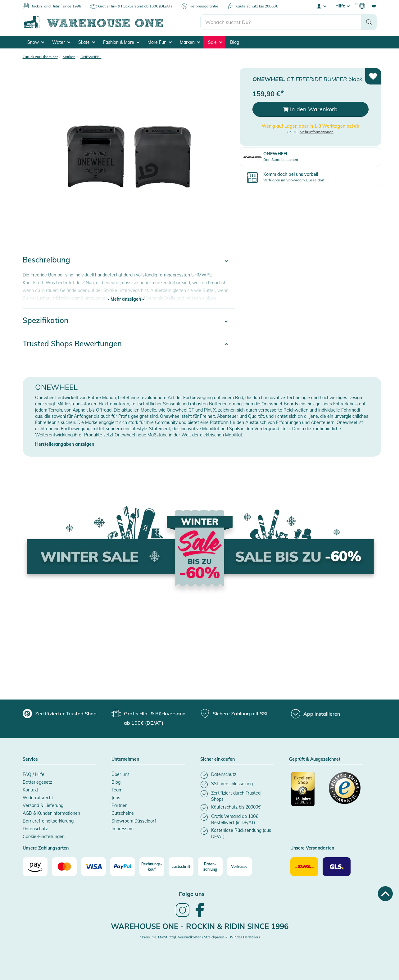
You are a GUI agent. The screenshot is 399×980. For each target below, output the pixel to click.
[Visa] (93, 867)
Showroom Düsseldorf (134, 821)
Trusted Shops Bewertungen (72, 344)
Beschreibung (46, 260)
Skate (87, 42)
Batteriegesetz (37, 782)
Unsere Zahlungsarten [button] (46, 848)
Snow (36, 42)
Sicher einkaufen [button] (218, 759)
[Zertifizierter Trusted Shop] (307, 792)
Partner (119, 805)
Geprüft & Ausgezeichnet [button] (315, 759)
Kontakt (30, 790)
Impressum (122, 829)
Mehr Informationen (317, 132)
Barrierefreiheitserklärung (48, 821)
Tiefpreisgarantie (204, 6)
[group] (60, 713)
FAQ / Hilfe (34, 774)
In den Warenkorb (310, 109)
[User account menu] (321, 6)
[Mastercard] (64, 867)
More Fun (160, 42)
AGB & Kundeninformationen (51, 813)
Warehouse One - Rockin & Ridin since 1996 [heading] (200, 926)
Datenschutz (35, 829)
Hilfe (342, 6)
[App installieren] (315, 714)
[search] (281, 22)
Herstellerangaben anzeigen (65, 444)
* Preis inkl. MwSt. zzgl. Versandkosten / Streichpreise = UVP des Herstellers (200, 937)
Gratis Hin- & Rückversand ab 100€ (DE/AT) (135, 6)
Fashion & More (121, 42)
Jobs (116, 798)
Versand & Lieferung (43, 805)
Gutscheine (123, 813)
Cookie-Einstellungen (44, 836)
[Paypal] (123, 867)
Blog (235, 42)
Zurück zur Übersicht (40, 57)
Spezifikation (45, 320)
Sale (215, 42)
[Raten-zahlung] (210, 867)
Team (117, 790)
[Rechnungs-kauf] (152, 867)
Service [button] (30, 759)
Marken (190, 42)
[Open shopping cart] (374, 6)
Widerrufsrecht (38, 798)
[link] (183, 916)
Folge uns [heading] (192, 894)
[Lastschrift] (181, 867)
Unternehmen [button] (125, 759)
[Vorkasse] (239, 867)
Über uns (120, 774)
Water (61, 42)
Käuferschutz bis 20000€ (257, 6)
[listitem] (237, 775)
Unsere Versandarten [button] (312, 848)
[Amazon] (35, 867)
